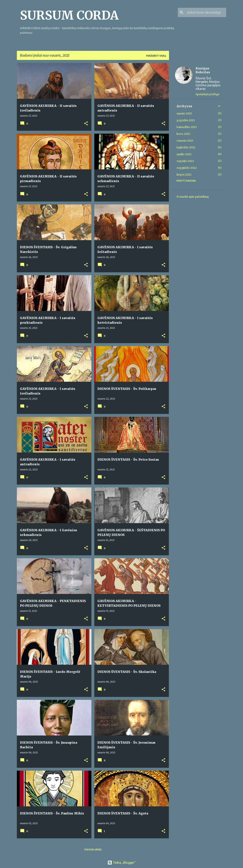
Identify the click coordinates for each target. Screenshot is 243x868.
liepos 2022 (184, 175)
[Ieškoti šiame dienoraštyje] (206, 12)
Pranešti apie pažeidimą (193, 197)
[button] (86, 124)
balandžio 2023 (187, 127)
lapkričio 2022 (186, 147)
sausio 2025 (184, 113)
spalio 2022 (184, 154)
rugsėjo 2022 (185, 161)
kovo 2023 (183, 134)
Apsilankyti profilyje (207, 94)
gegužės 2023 (186, 120)
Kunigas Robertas (203, 70)
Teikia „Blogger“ (121, 863)
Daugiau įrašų (93, 849)
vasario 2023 (185, 141)
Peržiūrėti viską (156, 56)
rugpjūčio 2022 (187, 168)
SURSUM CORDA (69, 15)
